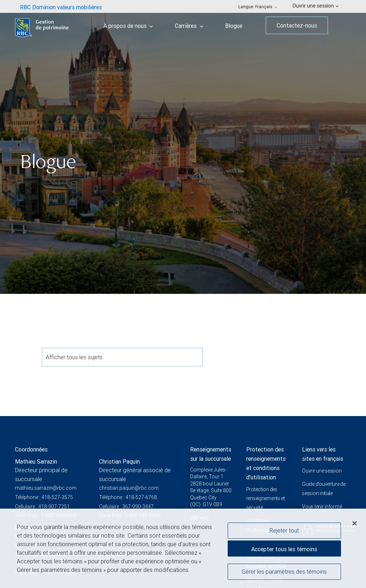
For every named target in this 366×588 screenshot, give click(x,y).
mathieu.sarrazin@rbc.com (46, 488)
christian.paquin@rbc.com (129, 488)
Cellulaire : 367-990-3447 (126, 507)
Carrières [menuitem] (189, 26)
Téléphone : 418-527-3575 (44, 497)
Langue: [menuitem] (258, 7)
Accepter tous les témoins (284, 551)
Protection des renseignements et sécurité (266, 498)
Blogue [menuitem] (234, 26)
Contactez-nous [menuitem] (297, 25)
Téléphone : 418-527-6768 (128, 497)
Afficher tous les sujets (122, 357)
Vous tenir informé (322, 507)
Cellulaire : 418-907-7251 (42, 507)
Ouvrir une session (322, 471)
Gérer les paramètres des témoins (284, 573)
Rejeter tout (284, 532)
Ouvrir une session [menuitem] (315, 6)
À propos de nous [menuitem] (128, 26)
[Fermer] (355, 525)
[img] (183, 147)
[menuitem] (61, 6)
